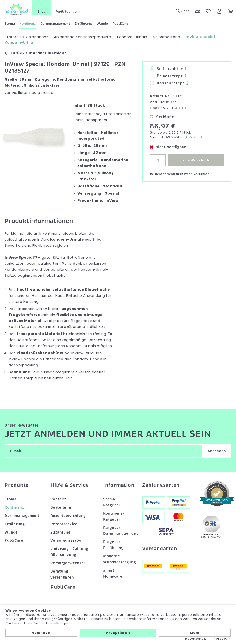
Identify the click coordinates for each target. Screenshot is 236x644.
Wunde (102, 23)
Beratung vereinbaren (62, 574)
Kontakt (58, 499)
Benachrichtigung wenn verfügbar (179, 174)
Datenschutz (196, 639)
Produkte (17, 485)
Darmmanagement (55, 23)
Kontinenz (28, 23)
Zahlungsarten (161, 485)
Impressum (221, 639)
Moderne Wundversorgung (118, 559)
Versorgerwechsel (68, 563)
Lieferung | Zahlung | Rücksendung (71, 552)
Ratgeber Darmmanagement (118, 531)
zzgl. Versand (192, 137)
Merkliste (162, 116)
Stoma (10, 23)
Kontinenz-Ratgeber (114, 516)
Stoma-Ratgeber (112, 502)
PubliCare (120, 23)
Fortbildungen (67, 11)
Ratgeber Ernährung (113, 545)
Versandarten (159, 549)
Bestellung (61, 507)
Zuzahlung (60, 532)
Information (118, 485)
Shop (42, 11)
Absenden (217, 451)
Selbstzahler (166, 69)
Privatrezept (166, 76)
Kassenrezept (167, 83)
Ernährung (83, 23)
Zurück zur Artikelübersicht (35, 53)
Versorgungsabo (66, 540)
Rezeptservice (64, 524)
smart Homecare (113, 573)
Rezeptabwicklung (68, 516)
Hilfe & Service (70, 485)
